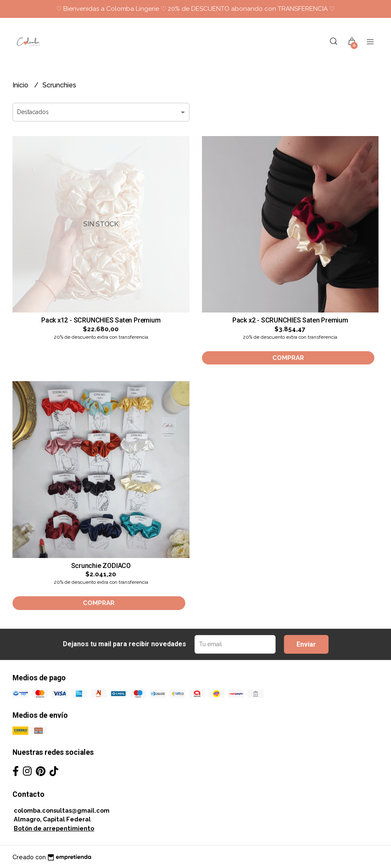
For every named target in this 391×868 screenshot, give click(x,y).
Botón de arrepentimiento (54, 828)
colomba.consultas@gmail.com (62, 810)
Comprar (288, 358)
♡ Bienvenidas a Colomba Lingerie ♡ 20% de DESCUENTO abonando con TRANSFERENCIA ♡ (195, 9)
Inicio (21, 85)
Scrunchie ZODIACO (101, 566)
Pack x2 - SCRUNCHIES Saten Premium (290, 320)
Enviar (306, 644)
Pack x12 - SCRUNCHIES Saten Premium (101, 320)
